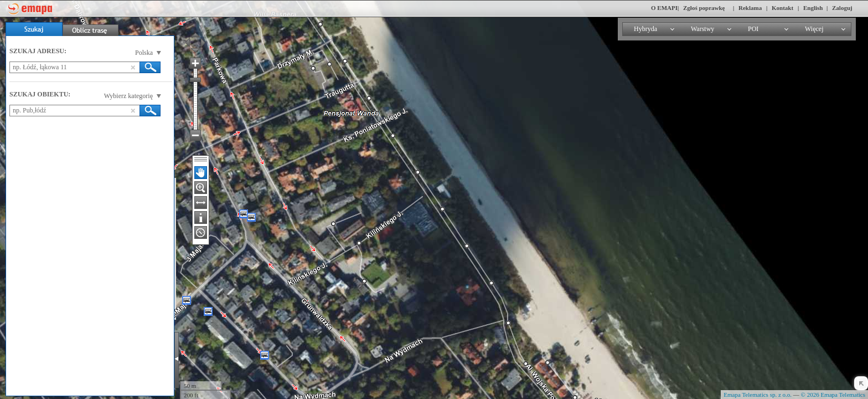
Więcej (814, 29)
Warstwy (702, 29)
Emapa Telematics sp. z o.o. (758, 395)
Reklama (750, 8)
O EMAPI (664, 8)
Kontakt (782, 8)
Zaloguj (842, 8)
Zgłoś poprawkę (704, 8)
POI (753, 29)
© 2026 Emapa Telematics (833, 395)
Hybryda (645, 29)
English (813, 8)
